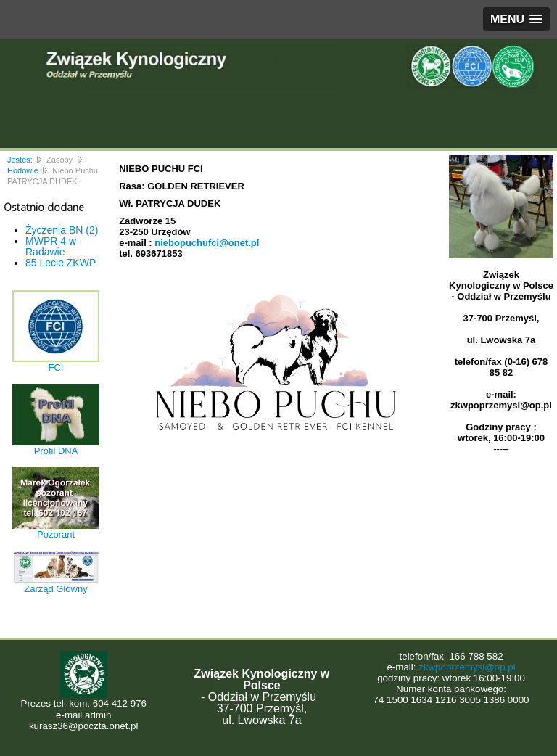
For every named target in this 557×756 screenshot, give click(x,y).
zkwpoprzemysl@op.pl (467, 667)
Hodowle (23, 170)
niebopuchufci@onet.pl (207, 243)
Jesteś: (20, 160)
